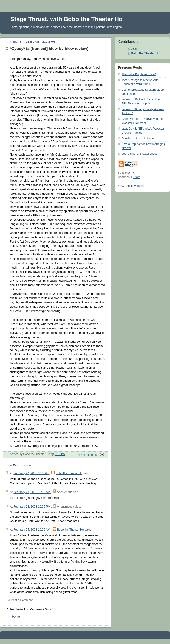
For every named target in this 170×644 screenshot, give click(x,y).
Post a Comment (22, 600)
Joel (134, 49)
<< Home (14, 617)
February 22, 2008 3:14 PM (31, 473)
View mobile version (131, 186)
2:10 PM (60, 454)
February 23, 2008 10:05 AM (32, 492)
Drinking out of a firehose (138, 139)
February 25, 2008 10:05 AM (32, 530)
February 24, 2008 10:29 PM (32, 507)
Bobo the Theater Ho (69, 473)
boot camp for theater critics (139, 154)
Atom (49, 609)
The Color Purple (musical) (139, 74)
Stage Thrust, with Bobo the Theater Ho (66, 19)
